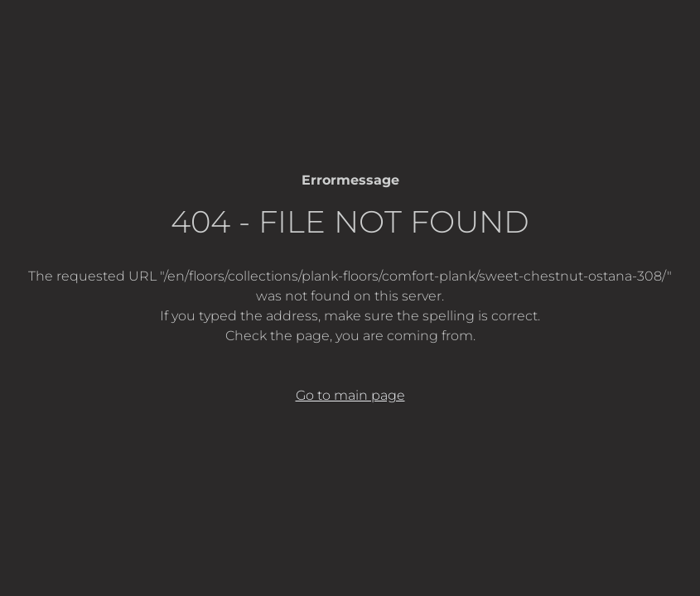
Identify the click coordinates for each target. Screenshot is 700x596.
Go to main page (350, 395)
